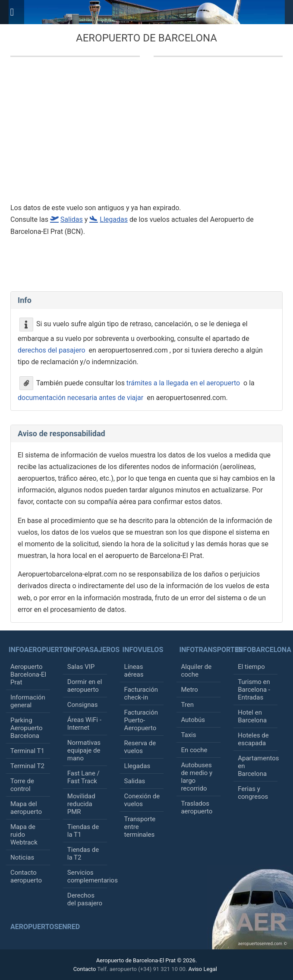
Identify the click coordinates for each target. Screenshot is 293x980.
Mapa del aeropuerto (26, 808)
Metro (189, 690)
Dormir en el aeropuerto (85, 686)
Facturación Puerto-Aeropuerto (141, 720)
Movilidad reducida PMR (81, 804)
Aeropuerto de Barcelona (146, 38)
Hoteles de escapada (253, 739)
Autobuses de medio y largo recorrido (197, 777)
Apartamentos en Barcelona (258, 766)
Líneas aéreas (134, 671)
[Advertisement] (138, 135)
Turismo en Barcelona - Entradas (254, 690)
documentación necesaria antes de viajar (80, 398)
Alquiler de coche (196, 671)
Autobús (193, 720)
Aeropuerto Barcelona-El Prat (28, 674)
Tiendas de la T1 (83, 831)
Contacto (85, 969)
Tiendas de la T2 (83, 854)
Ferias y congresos (253, 793)
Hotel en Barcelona (252, 716)
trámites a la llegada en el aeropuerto (183, 383)
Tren (187, 705)
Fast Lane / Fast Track (83, 777)
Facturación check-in (141, 693)
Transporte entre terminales (140, 827)
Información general (28, 701)
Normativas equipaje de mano (84, 750)
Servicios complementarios (87, 876)
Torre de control (22, 785)
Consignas (83, 705)
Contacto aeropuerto (26, 876)
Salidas (135, 781)
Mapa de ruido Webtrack (24, 835)
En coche (194, 750)
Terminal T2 (27, 766)
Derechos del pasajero (85, 899)
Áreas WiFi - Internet (84, 724)
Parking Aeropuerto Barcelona (27, 728)
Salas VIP (81, 667)
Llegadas (137, 766)
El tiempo (251, 667)
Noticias (22, 857)
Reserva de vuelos (140, 747)
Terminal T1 (27, 751)
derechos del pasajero (52, 350)
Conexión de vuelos (142, 800)
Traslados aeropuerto (197, 807)
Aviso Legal (202, 969)
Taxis (188, 735)
